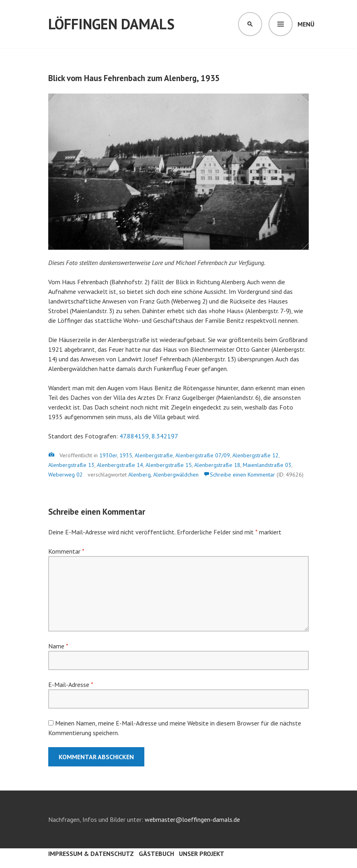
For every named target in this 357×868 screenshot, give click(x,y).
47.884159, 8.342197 (149, 436)
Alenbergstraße (154, 455)
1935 (126, 455)
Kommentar (66, 551)
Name (58, 646)
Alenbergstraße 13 (71, 465)
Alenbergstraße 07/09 (203, 455)
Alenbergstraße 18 (217, 465)
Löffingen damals (111, 24)
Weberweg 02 (66, 475)
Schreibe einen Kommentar (242, 475)
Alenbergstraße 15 (169, 465)
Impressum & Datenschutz (91, 854)
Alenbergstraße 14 (120, 465)
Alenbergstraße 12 (255, 455)
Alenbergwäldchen (176, 475)
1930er (108, 455)
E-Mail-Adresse (71, 685)
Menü (306, 24)
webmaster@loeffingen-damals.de (192, 819)
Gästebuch (156, 854)
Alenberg (140, 475)
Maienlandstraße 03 (267, 465)
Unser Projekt (202, 854)
